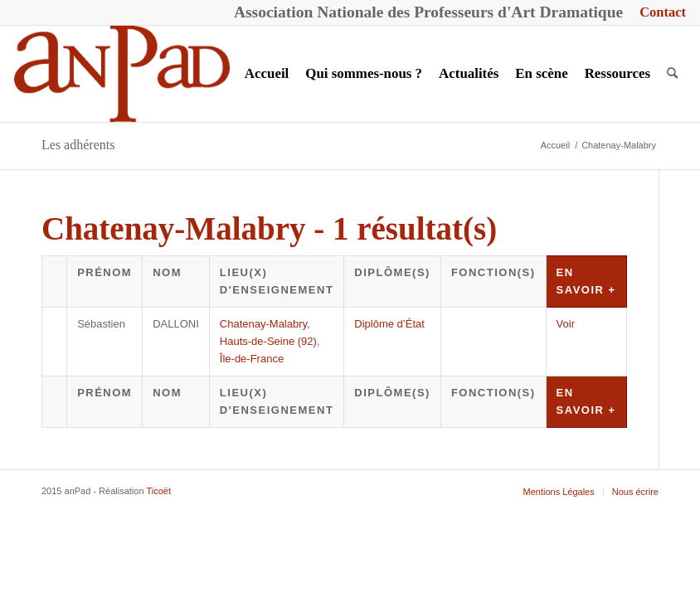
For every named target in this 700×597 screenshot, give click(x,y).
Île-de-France (252, 359)
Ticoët (158, 491)
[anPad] (122, 74)
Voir (566, 324)
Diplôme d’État (389, 324)
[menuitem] (659, 13)
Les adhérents (78, 145)
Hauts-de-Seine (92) (268, 341)
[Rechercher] (672, 74)
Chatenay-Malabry (263, 324)
